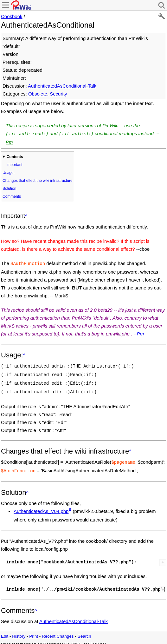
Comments (12, 196)
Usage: (9, 172)
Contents (15, 156)
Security (58, 94)
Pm (9, 141)
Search (84, 631)
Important (14, 164)
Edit (5, 631)
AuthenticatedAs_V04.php (41, 506)
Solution (9, 188)
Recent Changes (58, 631)
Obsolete (38, 94)
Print (34, 631)
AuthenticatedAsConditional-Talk (62, 86)
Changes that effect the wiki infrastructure (38, 180)
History (19, 631)
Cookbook (12, 16)
